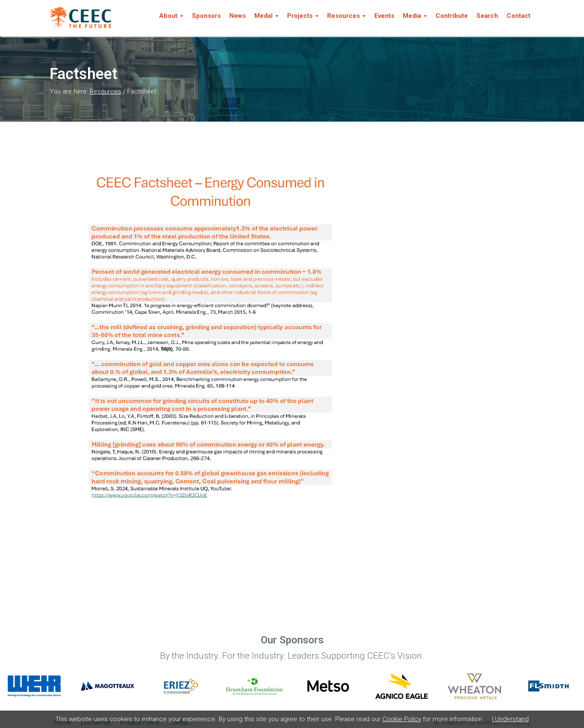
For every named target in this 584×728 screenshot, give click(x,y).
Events (384, 16)
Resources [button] (346, 16)
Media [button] (415, 16)
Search (487, 16)
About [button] (171, 16)
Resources (105, 91)
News (238, 16)
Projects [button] (303, 16)
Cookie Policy (402, 719)
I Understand (510, 719)
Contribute (452, 16)
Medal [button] (266, 16)
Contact (518, 16)
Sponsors (206, 16)
